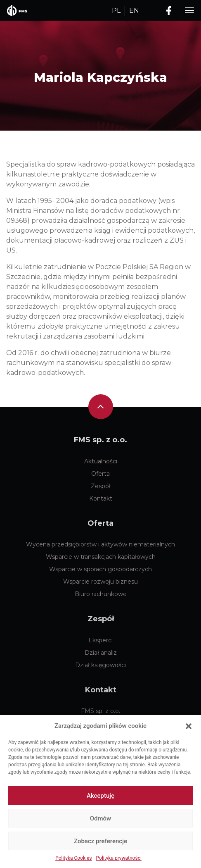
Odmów (101, 818)
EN (134, 11)
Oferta (100, 474)
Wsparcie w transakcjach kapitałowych (101, 557)
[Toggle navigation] (189, 11)
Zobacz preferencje (100, 841)
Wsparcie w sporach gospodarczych (100, 569)
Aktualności (101, 461)
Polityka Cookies (73, 858)
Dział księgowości (100, 665)
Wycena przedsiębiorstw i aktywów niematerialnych (100, 544)
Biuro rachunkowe (101, 594)
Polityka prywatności (119, 858)
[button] (189, 726)
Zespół (101, 486)
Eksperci (100, 640)
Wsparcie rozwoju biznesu (100, 582)
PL (116, 11)
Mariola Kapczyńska (100, 77)
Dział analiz (101, 653)
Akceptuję (100, 796)
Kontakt (101, 498)
